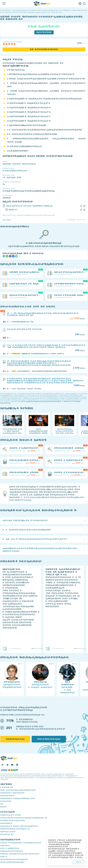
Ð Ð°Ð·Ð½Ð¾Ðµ (6, 801)
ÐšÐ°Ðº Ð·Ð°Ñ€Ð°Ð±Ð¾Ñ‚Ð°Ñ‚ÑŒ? (12, 862)
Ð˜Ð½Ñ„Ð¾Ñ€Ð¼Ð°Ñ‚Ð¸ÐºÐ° (15, 171)
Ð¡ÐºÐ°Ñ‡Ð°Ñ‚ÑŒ (44, 32)
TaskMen (7, 220)
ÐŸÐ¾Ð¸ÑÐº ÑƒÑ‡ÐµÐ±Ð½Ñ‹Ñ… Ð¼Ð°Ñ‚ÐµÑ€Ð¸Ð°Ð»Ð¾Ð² (21, 843)
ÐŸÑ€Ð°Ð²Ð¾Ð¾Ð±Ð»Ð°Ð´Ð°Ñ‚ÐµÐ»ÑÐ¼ (15, 829)
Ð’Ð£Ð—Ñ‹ (4, 857)
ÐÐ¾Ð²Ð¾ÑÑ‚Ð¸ (7, 787)
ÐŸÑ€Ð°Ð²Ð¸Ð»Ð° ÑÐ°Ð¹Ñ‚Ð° (11, 815)
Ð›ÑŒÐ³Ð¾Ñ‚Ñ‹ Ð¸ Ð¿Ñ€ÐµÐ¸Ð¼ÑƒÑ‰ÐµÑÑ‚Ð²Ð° (18, 798)
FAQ (2, 804)
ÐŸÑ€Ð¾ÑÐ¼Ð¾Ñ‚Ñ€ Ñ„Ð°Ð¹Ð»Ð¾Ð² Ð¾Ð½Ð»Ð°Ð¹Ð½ (20, 854)
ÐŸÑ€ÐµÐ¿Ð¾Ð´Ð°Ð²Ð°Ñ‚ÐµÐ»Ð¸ (12, 851)
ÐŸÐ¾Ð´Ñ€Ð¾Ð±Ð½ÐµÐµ (49, 739)
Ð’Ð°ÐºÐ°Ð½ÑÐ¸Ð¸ (7, 834)
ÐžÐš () (78, 862)
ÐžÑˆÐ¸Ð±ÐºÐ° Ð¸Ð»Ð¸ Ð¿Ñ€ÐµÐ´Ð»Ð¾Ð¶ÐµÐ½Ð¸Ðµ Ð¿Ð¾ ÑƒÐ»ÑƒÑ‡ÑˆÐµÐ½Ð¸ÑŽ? (29, 215)
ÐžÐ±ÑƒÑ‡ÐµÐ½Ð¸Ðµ (15, 739)
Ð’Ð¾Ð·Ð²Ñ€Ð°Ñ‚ (6, 823)
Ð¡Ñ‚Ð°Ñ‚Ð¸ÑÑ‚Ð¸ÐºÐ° (8, 832)
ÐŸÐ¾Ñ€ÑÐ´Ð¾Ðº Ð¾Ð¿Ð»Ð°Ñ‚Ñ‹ (13, 821)
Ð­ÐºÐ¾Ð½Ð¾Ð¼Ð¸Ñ (8, 796)
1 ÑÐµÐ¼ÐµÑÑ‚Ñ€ (12, 177)
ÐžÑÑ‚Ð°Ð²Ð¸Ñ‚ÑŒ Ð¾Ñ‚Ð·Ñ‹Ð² (44, 49)
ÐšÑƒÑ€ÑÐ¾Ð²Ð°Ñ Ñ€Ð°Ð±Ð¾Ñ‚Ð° (19, 164)
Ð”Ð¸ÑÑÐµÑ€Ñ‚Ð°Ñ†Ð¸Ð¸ (10, 848)
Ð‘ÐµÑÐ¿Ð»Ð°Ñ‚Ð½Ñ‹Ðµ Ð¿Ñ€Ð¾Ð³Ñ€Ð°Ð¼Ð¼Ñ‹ (18, 790)
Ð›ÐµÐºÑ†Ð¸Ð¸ (5, 846)
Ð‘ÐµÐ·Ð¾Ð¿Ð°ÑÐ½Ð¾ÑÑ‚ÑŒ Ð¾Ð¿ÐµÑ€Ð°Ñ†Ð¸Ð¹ (19, 826)
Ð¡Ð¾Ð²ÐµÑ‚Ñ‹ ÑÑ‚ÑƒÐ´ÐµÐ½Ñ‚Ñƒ (12, 793)
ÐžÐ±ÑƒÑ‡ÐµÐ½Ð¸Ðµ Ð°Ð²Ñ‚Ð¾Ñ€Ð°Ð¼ (14, 859)
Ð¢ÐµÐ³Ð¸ (4, 807)
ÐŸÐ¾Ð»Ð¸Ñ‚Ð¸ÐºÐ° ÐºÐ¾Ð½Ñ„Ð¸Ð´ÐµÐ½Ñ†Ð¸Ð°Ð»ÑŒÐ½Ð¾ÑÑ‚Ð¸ (24, 818)
